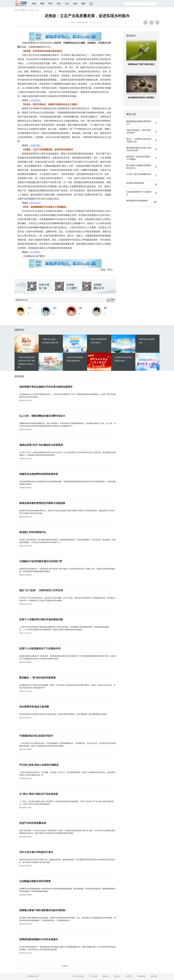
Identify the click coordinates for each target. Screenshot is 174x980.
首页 (16, 10)
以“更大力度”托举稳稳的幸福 (139, 174)
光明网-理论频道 (82, 23)
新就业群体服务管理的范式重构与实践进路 (42, 503)
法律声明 (129, 976)
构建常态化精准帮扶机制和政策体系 (39, 474)
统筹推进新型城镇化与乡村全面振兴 (39, 939)
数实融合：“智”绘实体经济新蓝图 (37, 678)
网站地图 (154, 976)
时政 (34, 4)
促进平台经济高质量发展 (33, 823)
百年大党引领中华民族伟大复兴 (36, 852)
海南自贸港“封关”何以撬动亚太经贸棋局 (41, 445)
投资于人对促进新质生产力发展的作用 (40, 649)
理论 (59, 4)
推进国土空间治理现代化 (33, 532)
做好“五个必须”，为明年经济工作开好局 (41, 590)
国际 (42, 4)
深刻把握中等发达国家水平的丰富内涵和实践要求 (46, 387)
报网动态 (106, 976)
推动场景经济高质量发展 (137, 201)
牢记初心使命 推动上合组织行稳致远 (39, 765)
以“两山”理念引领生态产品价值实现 (39, 794)
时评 (51, 4)
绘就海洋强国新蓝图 (135, 183)
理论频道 (23, 10)
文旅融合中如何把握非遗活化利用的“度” (41, 561)
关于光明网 (93, 976)
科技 (75, 4)
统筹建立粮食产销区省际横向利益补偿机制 (42, 910)
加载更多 (65, 966)
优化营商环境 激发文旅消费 (34, 707)
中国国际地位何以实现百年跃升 (36, 736)
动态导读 (31, 10)
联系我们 (117, 976)
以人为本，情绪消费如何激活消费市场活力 (42, 416)
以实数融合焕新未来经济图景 (35, 881)
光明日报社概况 (78, 976)
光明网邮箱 (141, 976)
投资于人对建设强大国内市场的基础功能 (41, 619)
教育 (83, 4)
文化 (67, 4)
